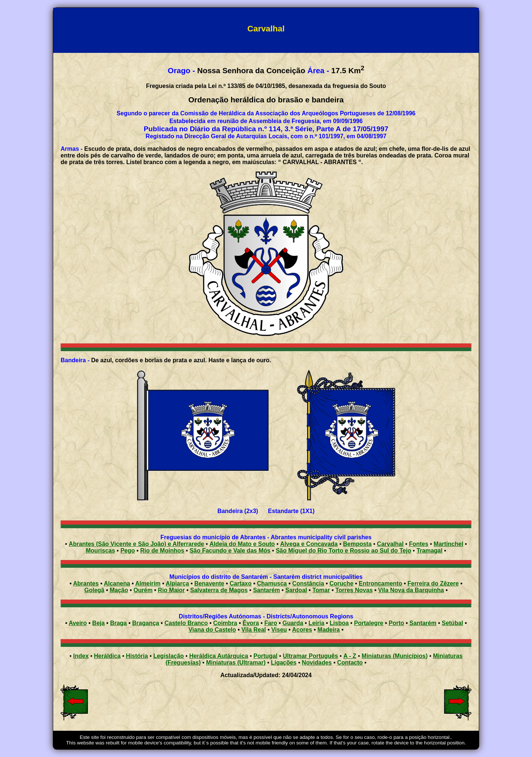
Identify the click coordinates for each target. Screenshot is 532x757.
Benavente (209, 583)
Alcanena (117, 583)
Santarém (267, 590)
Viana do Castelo (212, 630)
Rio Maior (171, 590)
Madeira (328, 630)
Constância (308, 583)
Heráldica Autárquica (219, 656)
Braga (118, 623)
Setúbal (453, 623)
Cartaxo (241, 583)
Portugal (265, 656)
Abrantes (86, 583)
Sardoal (296, 590)
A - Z (350, 656)
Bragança (146, 623)
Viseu (279, 630)
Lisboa (339, 623)
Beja (99, 623)
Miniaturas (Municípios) (395, 656)
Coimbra (225, 623)
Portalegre (369, 623)
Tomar (321, 590)
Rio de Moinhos (162, 551)
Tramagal (429, 551)
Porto (396, 623)
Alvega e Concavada (309, 544)
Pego (128, 551)
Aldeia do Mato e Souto (242, 544)
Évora (250, 623)
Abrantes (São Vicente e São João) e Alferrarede (136, 544)
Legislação (169, 656)
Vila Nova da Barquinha (411, 590)
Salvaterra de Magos (219, 590)
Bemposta (357, 544)
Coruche (342, 583)
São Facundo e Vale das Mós (230, 551)
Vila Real (253, 630)
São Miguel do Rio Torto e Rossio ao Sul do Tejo (343, 551)
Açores (302, 630)
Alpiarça (177, 583)
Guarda (293, 623)
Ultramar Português (311, 656)
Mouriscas (100, 551)
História (137, 656)
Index (81, 656)
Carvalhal (390, 544)
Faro (271, 623)
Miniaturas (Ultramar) (236, 663)
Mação (119, 590)
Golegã (94, 590)
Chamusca (272, 583)
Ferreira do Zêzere (433, 583)
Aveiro (78, 623)
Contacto (350, 663)
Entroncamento (380, 583)
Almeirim (148, 583)
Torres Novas (354, 590)
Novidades (317, 663)
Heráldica (107, 656)
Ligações (284, 663)
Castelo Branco (186, 623)
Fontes (419, 544)
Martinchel (449, 544)
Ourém (143, 590)
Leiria (316, 623)
